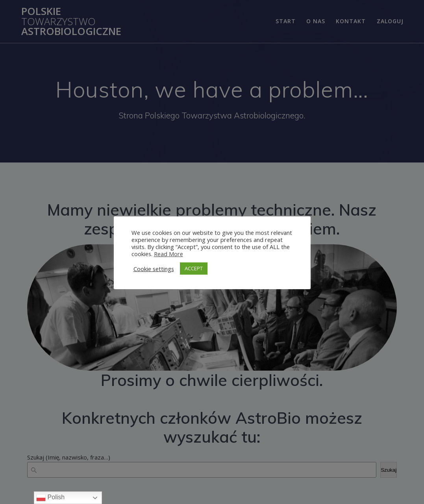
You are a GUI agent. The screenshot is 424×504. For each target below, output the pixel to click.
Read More (168, 254)
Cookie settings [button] (154, 269)
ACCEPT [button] (194, 268)
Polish (50, 498)
